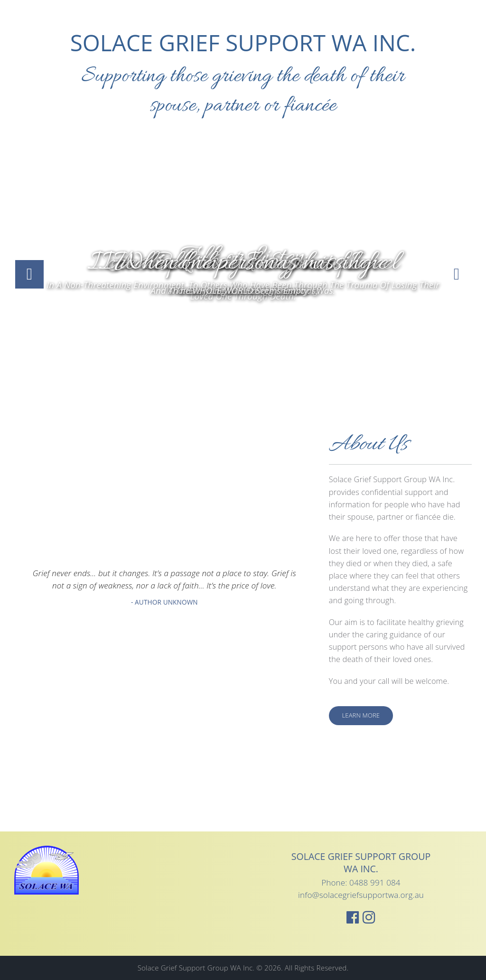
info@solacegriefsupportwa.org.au (361, 895)
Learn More (361, 715)
